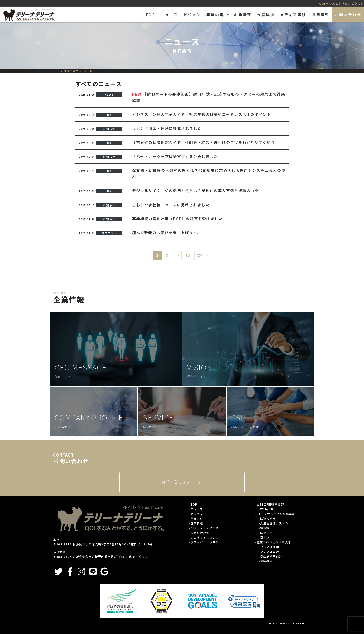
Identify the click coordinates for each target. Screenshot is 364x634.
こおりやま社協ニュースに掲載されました (171, 205)
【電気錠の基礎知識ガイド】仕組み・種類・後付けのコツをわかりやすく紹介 (204, 142)
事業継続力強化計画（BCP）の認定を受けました (177, 219)
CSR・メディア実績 (205, 528)
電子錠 (265, 537)
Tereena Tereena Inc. (293, 623)
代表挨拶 (266, 15)
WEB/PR (267, 509)
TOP (151, 15)
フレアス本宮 (270, 552)
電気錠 (265, 528)
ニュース (169, 15)
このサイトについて (205, 537)
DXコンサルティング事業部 (276, 514)
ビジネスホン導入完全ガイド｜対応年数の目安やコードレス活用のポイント (201, 114)
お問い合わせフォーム (182, 482)
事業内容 (197, 518)
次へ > (203, 255)
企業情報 (243, 15)
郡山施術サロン (271, 556)
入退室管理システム (274, 523)
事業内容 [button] (216, 15)
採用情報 (320, 15)
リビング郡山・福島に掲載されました (167, 128)
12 (188, 255)
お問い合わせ (348, 15)
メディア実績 (293, 15)
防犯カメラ (268, 518)
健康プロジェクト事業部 (274, 542)
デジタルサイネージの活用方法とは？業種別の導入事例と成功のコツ (195, 191)
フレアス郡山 (270, 547)
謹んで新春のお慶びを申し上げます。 (166, 233)
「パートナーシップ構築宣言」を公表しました (175, 156)
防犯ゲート (268, 533)
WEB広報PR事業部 (270, 504)
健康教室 (266, 561)
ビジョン (192, 15)
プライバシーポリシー (206, 542)
